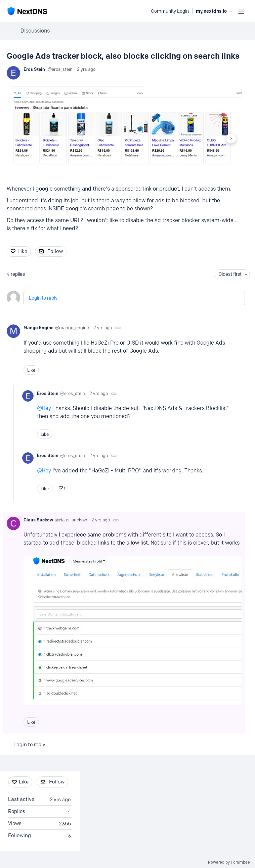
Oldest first (230, 274)
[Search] (142, 11)
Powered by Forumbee (229, 862)
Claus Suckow (38, 520)
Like (22, 251)
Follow (55, 251)
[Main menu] (241, 11)
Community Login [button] (170, 11)
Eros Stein (34, 69)
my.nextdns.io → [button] (214, 11)
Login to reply (43, 298)
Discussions (35, 31)
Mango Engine (38, 327)
